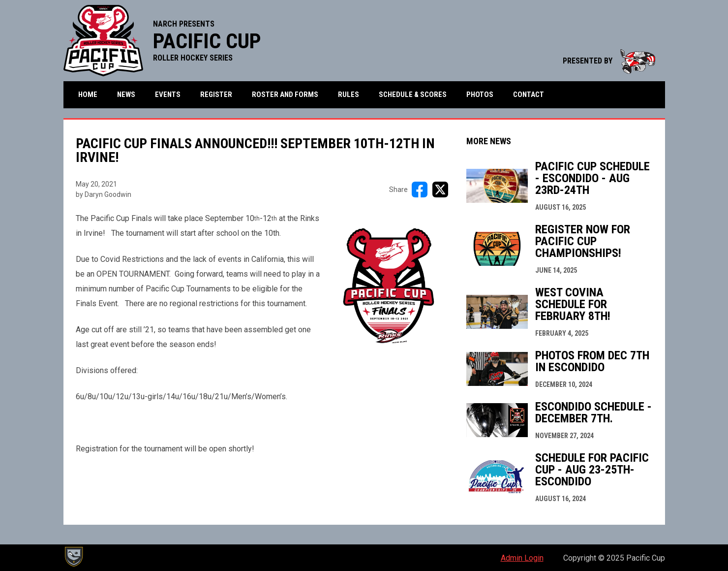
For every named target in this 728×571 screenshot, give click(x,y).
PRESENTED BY (609, 61)
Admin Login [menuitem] (522, 558)
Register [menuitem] (216, 95)
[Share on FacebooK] (420, 190)
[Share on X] (440, 190)
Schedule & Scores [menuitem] (413, 95)
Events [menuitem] (168, 95)
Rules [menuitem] (349, 95)
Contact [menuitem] (529, 95)
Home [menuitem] (88, 95)
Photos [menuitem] (480, 95)
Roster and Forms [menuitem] (285, 95)
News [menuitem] (126, 95)
